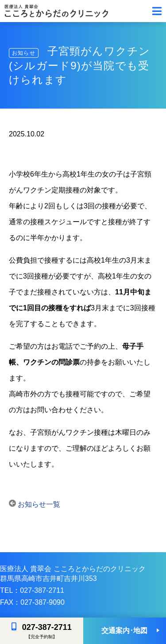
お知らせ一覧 (35, 504)
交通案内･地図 (124, 631)
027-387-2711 (47, 627)
